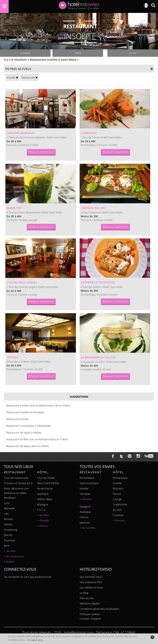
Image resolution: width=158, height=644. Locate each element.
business (118, 488)
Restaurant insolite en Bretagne (25, 412)
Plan (133, 53)
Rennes (8, 519)
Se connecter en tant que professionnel (28, 577)
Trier (78, 53)
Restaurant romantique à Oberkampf (28, 426)
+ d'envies (86, 499)
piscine (117, 494)
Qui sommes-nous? (91, 577)
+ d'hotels (43, 520)
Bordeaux (10, 498)
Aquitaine (43, 494)
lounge (117, 499)
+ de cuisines (87, 528)
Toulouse (9, 540)
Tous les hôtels (46, 478)
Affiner (25, 53)
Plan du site (87, 598)
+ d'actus (9, 562)
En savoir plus (35, 640)
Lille (6, 514)
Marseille (9, 508)
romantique (87, 478)
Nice (7, 546)
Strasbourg (10, 530)
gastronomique (89, 483)
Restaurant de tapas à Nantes (24, 432)
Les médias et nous (91, 587)
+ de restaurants (14, 556)
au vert (117, 510)
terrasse (85, 494)
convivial (118, 515)
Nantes (8, 524)
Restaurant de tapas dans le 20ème (27, 446)
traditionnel (120, 504)
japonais (85, 522)
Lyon (7, 503)
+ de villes (10, 551)
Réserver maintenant (41, 152)
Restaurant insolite (17, 419)
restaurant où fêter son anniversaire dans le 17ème (37, 439)
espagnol (85, 506)
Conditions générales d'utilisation (99, 609)
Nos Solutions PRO (91, 582)
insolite (84, 488)
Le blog (84, 593)
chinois (84, 517)
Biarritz (8, 535)
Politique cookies (90, 614)
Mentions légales (90, 603)
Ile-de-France (45, 488)
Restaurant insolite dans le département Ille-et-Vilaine (38, 405)
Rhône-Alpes (45, 499)
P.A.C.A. (42, 510)
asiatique (85, 512)
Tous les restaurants (16, 478)
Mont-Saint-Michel (48, 483)
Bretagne (42, 504)
